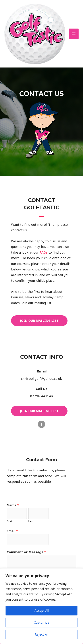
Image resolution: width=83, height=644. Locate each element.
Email (42, 371)
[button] (39, 321)
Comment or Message (26, 552)
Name (13, 505)
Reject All (41, 634)
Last (31, 521)
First (9, 521)
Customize (42, 622)
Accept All (42, 610)
